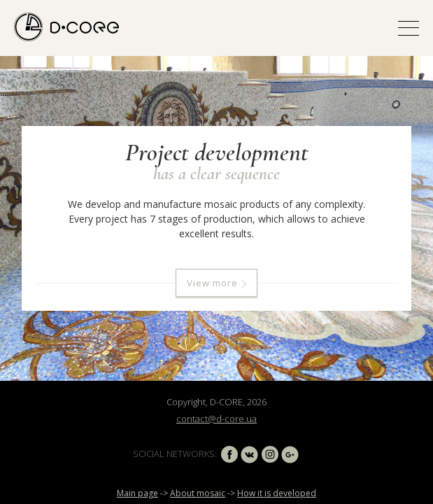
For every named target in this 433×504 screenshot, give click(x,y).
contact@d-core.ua (216, 419)
